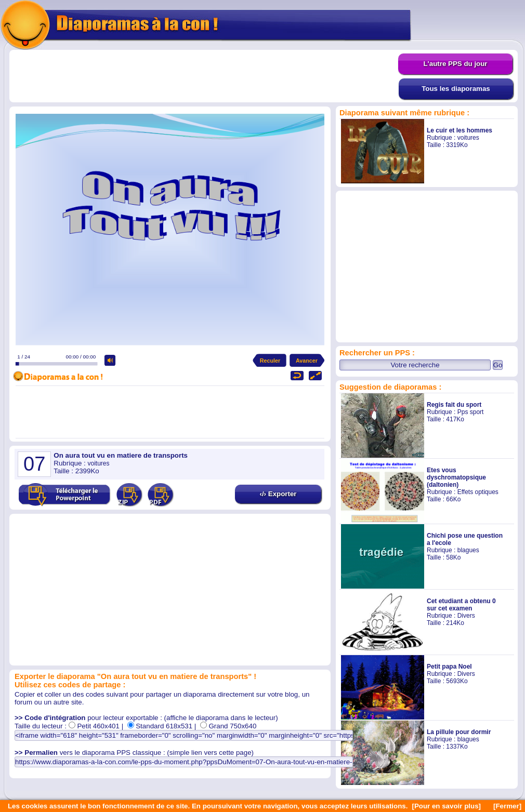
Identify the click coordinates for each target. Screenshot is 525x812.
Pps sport (471, 412)
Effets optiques (478, 492)
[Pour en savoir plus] (446, 806)
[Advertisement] (204, 76)
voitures (468, 138)
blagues (468, 550)
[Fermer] (507, 806)
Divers (466, 616)
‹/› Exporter (278, 494)
